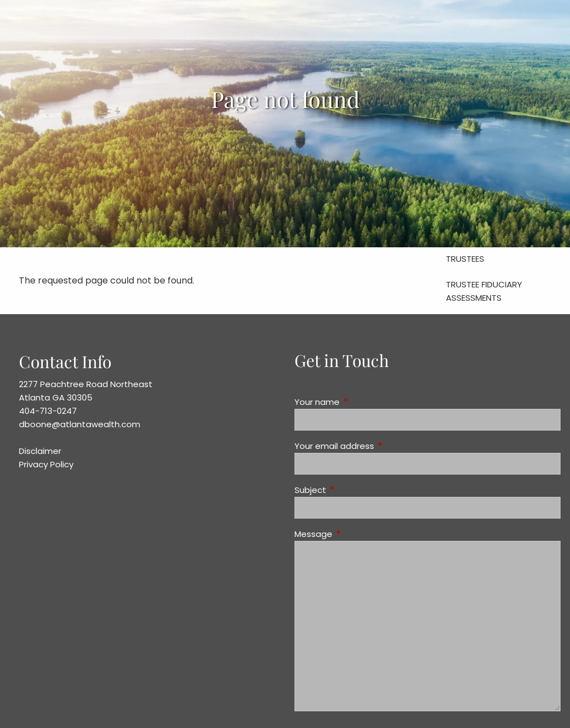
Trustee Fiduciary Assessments (484, 291)
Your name (360, 402)
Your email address (377, 446)
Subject (353, 490)
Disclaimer (40, 451)
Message (356, 534)
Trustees (465, 259)
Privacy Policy (46, 464)
